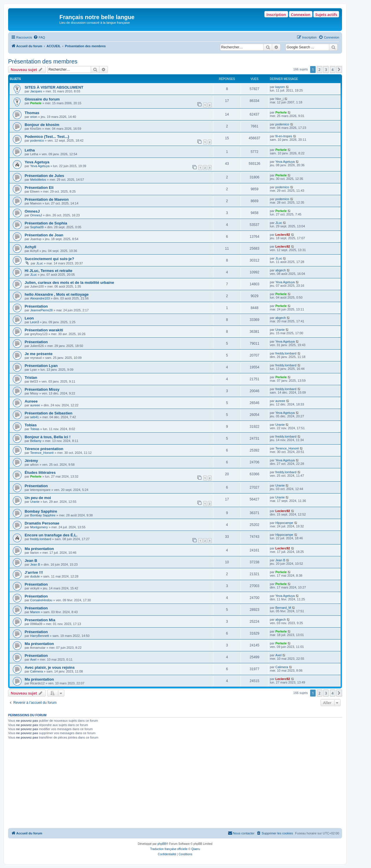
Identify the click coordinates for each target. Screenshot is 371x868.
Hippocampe (284, 523)
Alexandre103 (40, 298)
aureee (35, 405)
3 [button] (326, 70)
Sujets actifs (326, 14)
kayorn (280, 87)
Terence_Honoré (42, 453)
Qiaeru (196, 849)
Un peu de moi (38, 498)
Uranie (280, 330)
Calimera (37, 671)
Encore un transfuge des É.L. (51, 535)
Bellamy (36, 441)
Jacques (36, 91)
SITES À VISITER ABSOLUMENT (54, 87)
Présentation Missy (42, 389)
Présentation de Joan (44, 235)
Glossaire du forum (42, 99)
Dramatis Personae (42, 523)
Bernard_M (283, 608)
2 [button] (320, 70)
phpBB (162, 844)
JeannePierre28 (41, 310)
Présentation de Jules (44, 176)
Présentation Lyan (41, 366)
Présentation (36, 306)
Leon (29, 318)
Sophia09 (37, 227)
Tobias (31, 425)
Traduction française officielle (169, 849)
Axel (33, 659)
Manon (35, 612)
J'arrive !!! (34, 572)
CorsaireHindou (41, 600)
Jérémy (31, 461)
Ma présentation (39, 549)
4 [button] (333, 70)
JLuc (279, 223)
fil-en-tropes (284, 136)
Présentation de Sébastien (49, 413)
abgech (281, 270)
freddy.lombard (286, 353)
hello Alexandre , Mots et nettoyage (57, 294)
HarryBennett (40, 636)
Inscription (276, 14)
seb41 (34, 417)
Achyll (30, 247)
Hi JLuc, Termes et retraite (49, 271)
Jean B (31, 561)
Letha (30, 150)
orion (34, 117)
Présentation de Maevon (47, 199)
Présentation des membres (43, 61)
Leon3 (35, 322)
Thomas (32, 113)
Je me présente (39, 354)
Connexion (301, 14)
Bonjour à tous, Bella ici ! (48, 437)
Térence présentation (44, 449)
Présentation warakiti (44, 330)
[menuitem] (39, 37)
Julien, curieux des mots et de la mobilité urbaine (69, 283)
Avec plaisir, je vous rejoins (50, 667)
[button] (339, 70)
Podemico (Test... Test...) (47, 137)
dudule (35, 576)
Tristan (31, 378)
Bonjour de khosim (42, 125)
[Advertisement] (175, 785)
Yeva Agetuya (37, 162)
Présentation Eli (39, 188)
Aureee (31, 401)
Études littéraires (40, 473)
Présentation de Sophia (46, 223)
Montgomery (39, 527)
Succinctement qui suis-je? (49, 259)
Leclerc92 (283, 235)
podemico (282, 124)
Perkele (36, 103)
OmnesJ (32, 211)
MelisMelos (38, 180)
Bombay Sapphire (41, 511)
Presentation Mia (40, 620)
